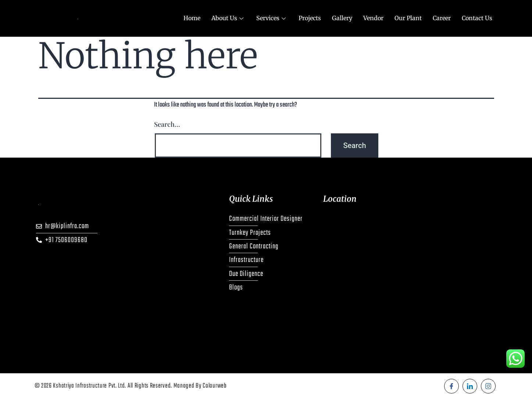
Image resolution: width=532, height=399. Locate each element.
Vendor (373, 18)
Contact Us (477, 18)
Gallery (342, 18)
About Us (228, 18)
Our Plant (408, 18)
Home (192, 18)
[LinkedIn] (470, 386)
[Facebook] (451, 386)
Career (442, 18)
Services (272, 18)
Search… (167, 124)
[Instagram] (488, 386)
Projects (310, 18)
